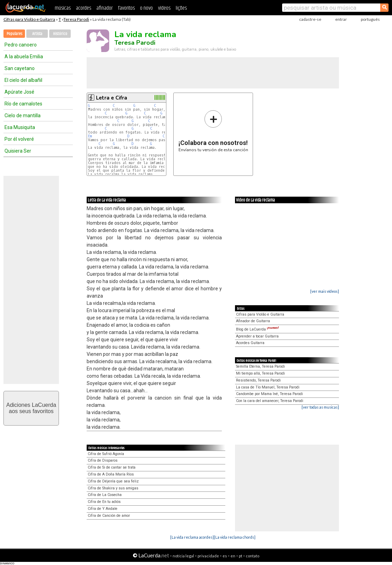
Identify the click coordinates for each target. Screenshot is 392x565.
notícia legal (183, 556)
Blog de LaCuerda (258, 329)
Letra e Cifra (112, 98)
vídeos (164, 8)
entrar (341, 19)
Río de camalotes (23, 104)
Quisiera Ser (18, 151)
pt (241, 556)
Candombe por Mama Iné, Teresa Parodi (269, 394)
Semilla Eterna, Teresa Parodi (260, 366)
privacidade (208, 556)
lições (181, 8)
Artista (37, 34)
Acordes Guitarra (250, 343)
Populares (14, 34)
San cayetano (20, 68)
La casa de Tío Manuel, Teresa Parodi (268, 387)
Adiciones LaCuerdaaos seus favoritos (31, 408)
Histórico (60, 34)
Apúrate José (19, 92)
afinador (104, 8)
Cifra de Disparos (103, 460)
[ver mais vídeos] (325, 291)
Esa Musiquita (20, 127)
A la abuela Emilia (24, 57)
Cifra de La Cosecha (105, 495)
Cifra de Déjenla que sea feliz (113, 481)
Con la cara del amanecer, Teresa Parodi (270, 401)
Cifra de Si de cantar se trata (112, 467)
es (225, 556)
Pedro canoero (21, 45)
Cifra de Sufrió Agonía (106, 454)
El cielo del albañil (23, 80)
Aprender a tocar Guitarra (257, 336)
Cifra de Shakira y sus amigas (113, 488)
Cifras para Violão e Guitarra (29, 19)
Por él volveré (19, 139)
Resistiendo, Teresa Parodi (258, 380)
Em (90, 136)
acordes (84, 8)
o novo (146, 8)
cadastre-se (310, 19)
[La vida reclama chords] (235, 537)
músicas (63, 8)
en (233, 556)
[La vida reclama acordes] (192, 537)
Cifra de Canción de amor (109, 516)
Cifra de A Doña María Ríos (111, 474)
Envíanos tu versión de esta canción (213, 131)
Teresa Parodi (76, 19)
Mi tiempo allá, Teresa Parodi (260, 373)
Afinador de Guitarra (253, 321)
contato (252, 556)
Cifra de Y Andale (103, 509)
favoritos (126, 8)
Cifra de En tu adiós (104, 502)
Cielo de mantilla (23, 115)
